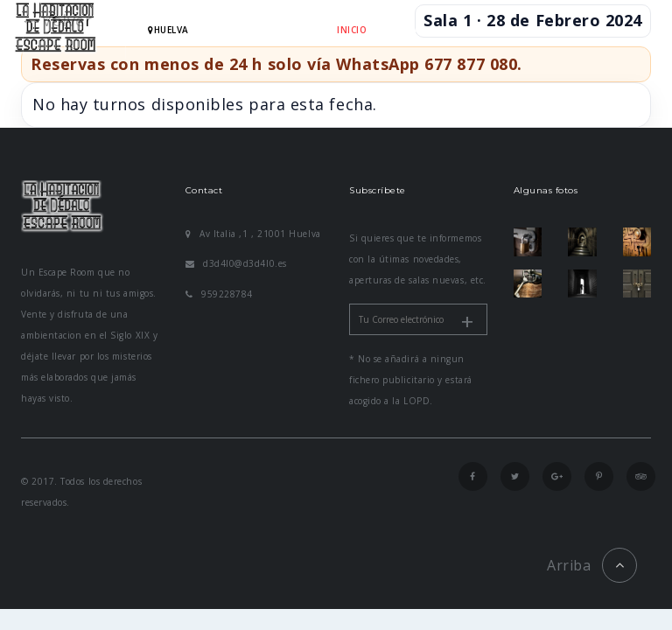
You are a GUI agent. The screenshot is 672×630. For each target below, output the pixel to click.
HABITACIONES (419, 30)
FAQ (547, 30)
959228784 (219, 294)
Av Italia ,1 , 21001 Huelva (253, 234)
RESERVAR (496, 30)
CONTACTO (364, 88)
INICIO (352, 30)
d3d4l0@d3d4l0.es (236, 263)
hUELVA (168, 30)
